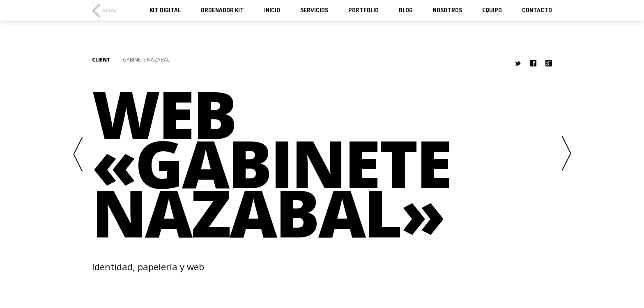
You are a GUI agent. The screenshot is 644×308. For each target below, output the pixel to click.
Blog (406, 10)
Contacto (537, 10)
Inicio (272, 10)
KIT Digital (165, 10)
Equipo (492, 10)
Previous (78, 154)
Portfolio (363, 10)
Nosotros (447, 10)
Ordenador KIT (222, 10)
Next (566, 154)
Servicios (314, 10)
